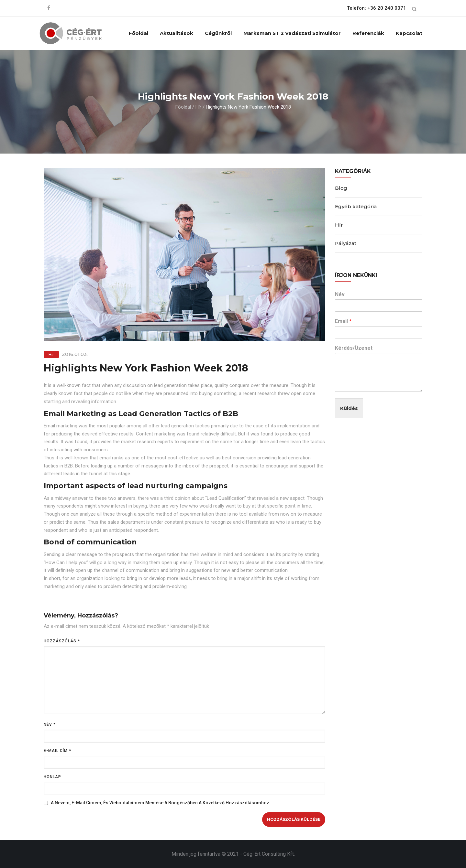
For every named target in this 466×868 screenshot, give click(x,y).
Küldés (349, 408)
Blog (341, 188)
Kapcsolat (409, 33)
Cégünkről (218, 33)
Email (343, 321)
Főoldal (139, 33)
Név (50, 724)
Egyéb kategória (356, 206)
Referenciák (368, 33)
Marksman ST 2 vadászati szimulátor (292, 33)
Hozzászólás (62, 641)
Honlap (52, 777)
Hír (198, 107)
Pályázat (346, 243)
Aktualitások (177, 33)
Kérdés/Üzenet (354, 348)
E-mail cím (57, 751)
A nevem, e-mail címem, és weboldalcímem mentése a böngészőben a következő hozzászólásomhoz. (161, 803)
